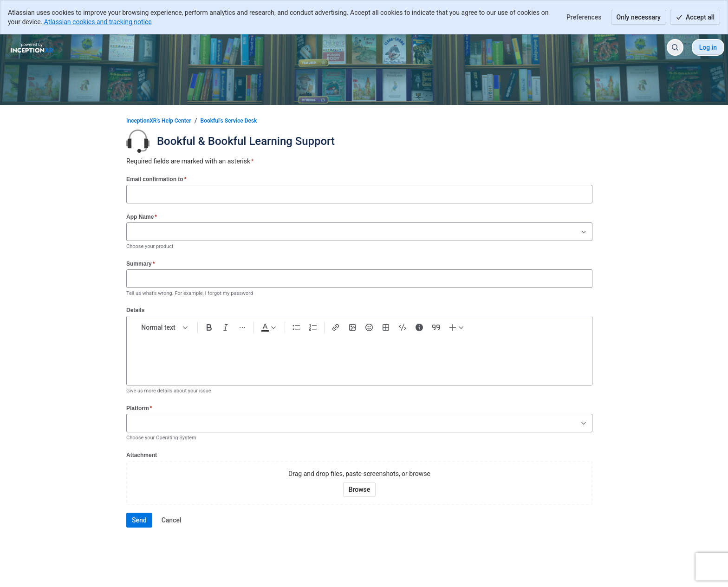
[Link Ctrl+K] (336, 327)
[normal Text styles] (165, 327)
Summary (140, 264)
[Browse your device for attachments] (360, 489)
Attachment (142, 455)
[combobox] (131, 232)
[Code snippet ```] (403, 327)
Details (135, 310)
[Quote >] (436, 327)
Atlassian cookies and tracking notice (98, 22)
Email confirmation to (156, 179)
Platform (139, 408)
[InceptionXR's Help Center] (32, 47)
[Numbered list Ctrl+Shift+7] (313, 327)
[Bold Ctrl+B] (209, 327)
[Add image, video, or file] (352, 327)
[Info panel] (419, 327)
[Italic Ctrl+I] (226, 327)
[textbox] (359, 355)
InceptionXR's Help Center (159, 121)
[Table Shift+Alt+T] (386, 327)
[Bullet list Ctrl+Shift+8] (296, 327)
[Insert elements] (457, 327)
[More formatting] (242, 327)
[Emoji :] (369, 327)
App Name (142, 217)
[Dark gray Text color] (268, 327)
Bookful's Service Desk (229, 121)
